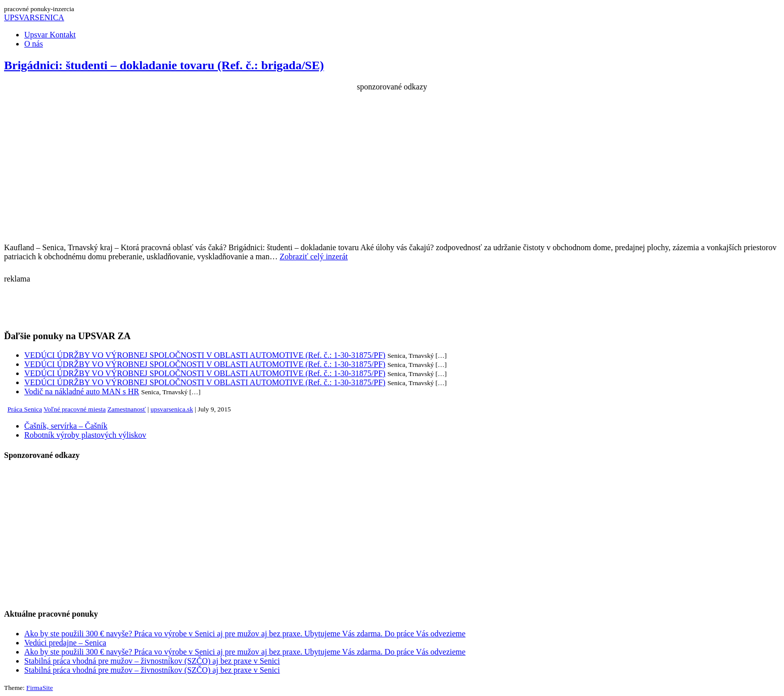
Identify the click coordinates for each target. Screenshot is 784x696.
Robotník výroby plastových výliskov (85, 435)
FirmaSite (40, 688)
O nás (34, 44)
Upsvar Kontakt (50, 35)
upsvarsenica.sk (172, 409)
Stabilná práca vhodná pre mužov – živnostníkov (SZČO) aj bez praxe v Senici (152, 661)
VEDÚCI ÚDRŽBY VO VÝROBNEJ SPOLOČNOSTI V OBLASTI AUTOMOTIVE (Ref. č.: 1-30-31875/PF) (205, 355)
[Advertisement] (392, 162)
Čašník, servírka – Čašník (66, 426)
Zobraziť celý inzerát (314, 257)
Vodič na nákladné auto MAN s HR (82, 391)
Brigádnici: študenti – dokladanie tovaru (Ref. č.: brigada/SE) (164, 65)
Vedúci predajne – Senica (65, 643)
